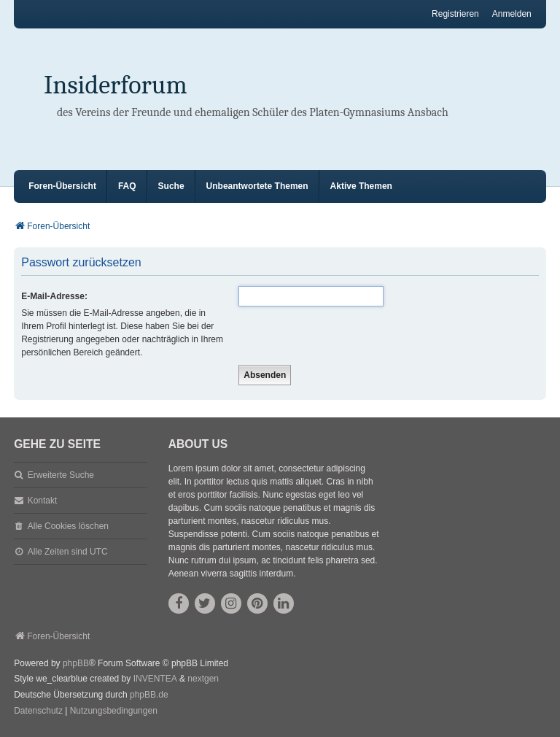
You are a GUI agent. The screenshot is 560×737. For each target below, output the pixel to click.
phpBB (76, 663)
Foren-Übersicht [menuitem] (62, 186)
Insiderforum (116, 85)
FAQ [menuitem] (127, 186)
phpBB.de (149, 695)
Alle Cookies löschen (68, 526)
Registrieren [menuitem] (455, 14)
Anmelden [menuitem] (512, 14)
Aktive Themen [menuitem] (361, 186)
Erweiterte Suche (61, 475)
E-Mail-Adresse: (54, 296)
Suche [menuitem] (171, 186)
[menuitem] (38, 711)
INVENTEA (155, 679)
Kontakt (43, 501)
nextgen (203, 679)
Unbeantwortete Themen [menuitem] (257, 186)
